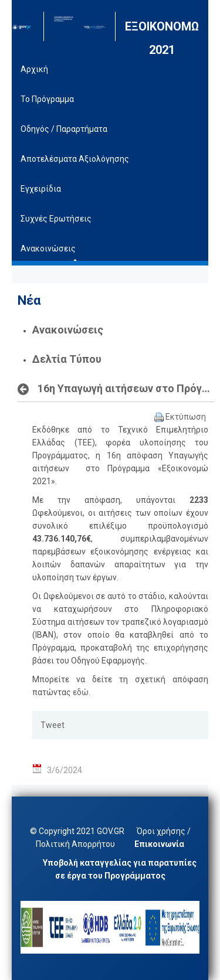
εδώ (81, 692)
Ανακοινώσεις (68, 330)
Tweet (53, 725)
